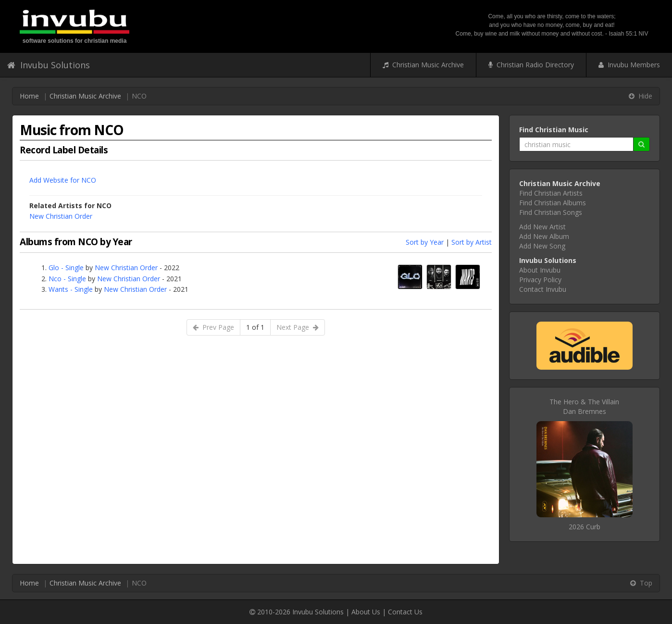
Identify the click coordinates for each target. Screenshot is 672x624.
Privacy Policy (540, 280)
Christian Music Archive (423, 65)
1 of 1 (255, 327)
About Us (366, 612)
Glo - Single (66, 268)
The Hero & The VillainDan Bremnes (584, 406)
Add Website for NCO (63, 180)
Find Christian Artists (551, 193)
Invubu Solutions (49, 65)
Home (29, 96)
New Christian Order (61, 216)
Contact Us (405, 612)
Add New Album (544, 236)
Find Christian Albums (553, 203)
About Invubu (540, 270)
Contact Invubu (543, 289)
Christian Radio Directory (531, 65)
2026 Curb (585, 527)
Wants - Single (71, 289)
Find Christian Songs (551, 212)
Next (298, 327)
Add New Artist (542, 227)
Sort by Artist (472, 242)
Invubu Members (629, 65)
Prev (213, 327)
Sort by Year (425, 242)
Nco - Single (67, 279)
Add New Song (542, 246)
